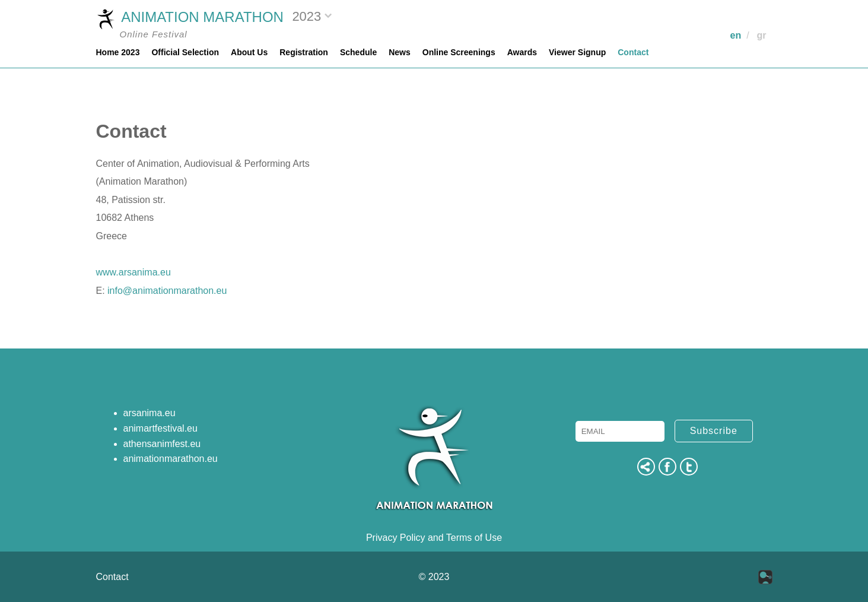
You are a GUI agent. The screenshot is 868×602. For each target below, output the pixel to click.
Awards (522, 52)
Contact (633, 52)
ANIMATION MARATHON (190, 18)
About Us (249, 52)
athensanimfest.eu (162, 444)
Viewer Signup (577, 52)
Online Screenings (459, 52)
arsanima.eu (150, 413)
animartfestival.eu (160, 428)
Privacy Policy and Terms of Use (434, 538)
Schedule (358, 52)
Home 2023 (118, 52)
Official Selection (185, 52)
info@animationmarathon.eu (167, 291)
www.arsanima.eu (133, 272)
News (400, 52)
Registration (304, 52)
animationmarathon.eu (171, 459)
